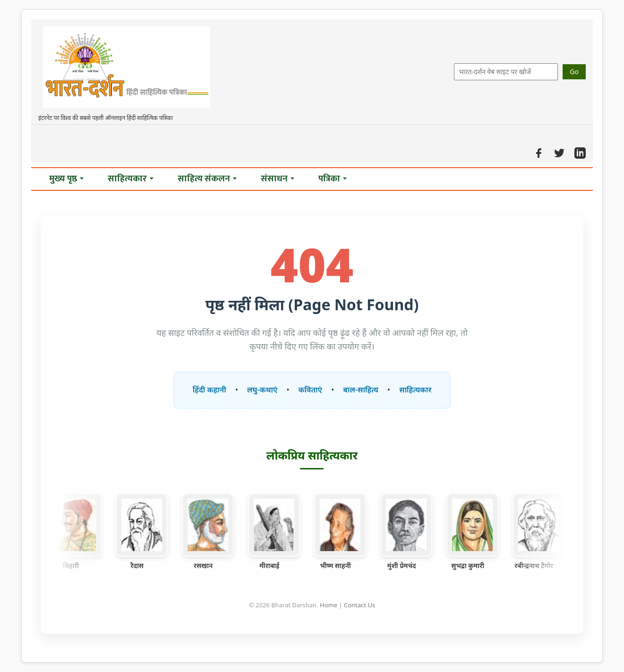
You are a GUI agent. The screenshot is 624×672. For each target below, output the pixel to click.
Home (329, 605)
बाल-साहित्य (361, 390)
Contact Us (359, 605)
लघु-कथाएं (262, 390)
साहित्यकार (131, 179)
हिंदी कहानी (209, 390)
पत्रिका (333, 179)
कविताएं (310, 390)
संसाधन (278, 179)
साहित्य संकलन (207, 179)
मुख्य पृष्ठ (66, 179)
